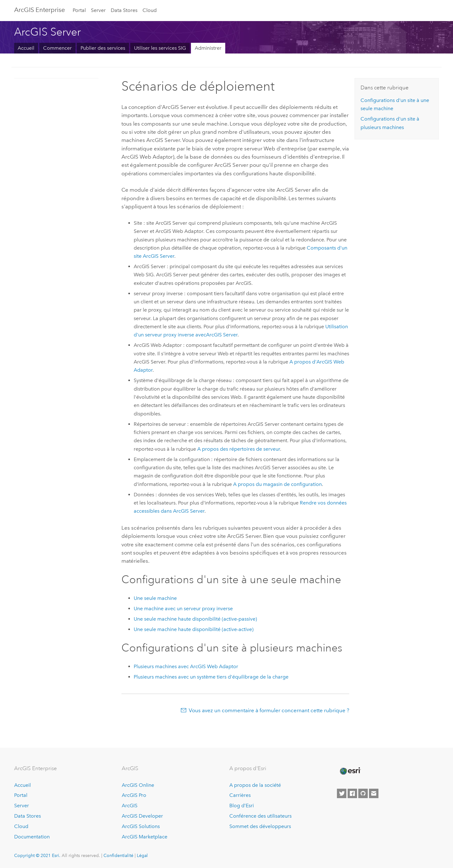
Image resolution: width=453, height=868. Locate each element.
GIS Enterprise (39, 10)
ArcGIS (130, 806)
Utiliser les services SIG (160, 48)
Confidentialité (118, 855)
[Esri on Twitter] (342, 793)
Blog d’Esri (242, 806)
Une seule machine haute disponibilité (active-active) (194, 629)
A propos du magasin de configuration (277, 484)
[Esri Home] (350, 771)
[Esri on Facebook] (352, 793)
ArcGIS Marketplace (145, 837)
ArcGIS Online (138, 785)
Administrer (208, 48)
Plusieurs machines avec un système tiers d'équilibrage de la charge (211, 677)
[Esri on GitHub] (363, 793)
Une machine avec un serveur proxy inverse (183, 609)
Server (98, 10)
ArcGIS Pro (134, 795)
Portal (79, 10)
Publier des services (103, 48)
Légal (142, 855)
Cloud (150, 10)
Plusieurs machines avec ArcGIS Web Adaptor (186, 666)
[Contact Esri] (374, 793)
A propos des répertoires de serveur (239, 449)
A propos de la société (255, 785)
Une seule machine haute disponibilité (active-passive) (195, 619)
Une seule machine (155, 598)
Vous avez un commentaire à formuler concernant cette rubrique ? (269, 710)
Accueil (26, 48)
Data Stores (124, 10)
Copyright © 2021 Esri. (37, 855)
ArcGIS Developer (142, 816)
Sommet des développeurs (260, 826)
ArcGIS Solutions (141, 826)
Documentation (32, 837)
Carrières (240, 795)
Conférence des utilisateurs (260, 816)
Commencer (57, 48)
